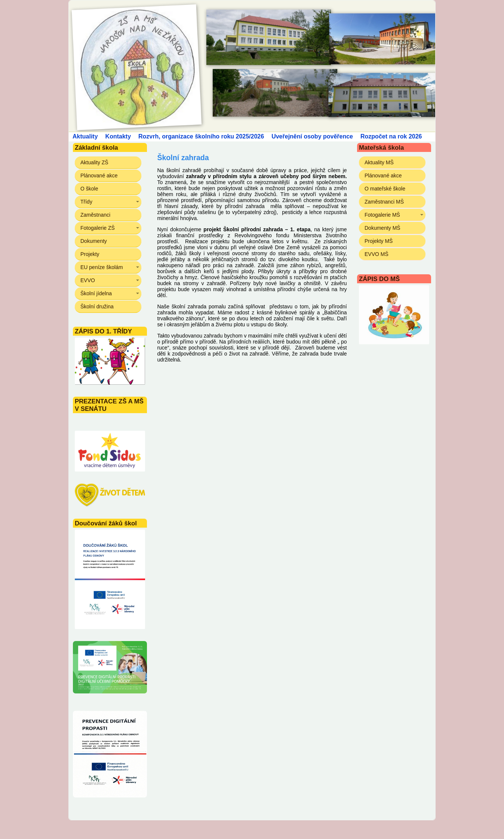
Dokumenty (94, 241)
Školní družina (97, 306)
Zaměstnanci (95, 215)
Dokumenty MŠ (382, 228)
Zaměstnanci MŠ (384, 202)
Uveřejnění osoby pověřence (312, 136)
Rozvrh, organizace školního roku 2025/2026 (201, 136)
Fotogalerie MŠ (382, 215)
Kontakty (118, 136)
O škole (89, 189)
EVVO (88, 280)
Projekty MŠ (379, 241)
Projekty (90, 254)
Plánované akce (99, 176)
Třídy (86, 202)
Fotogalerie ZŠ (98, 228)
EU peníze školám (102, 267)
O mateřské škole (385, 189)
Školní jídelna (96, 293)
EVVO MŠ (377, 254)
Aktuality (85, 136)
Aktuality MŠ (379, 162)
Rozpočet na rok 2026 (391, 136)
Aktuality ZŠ (94, 162)
